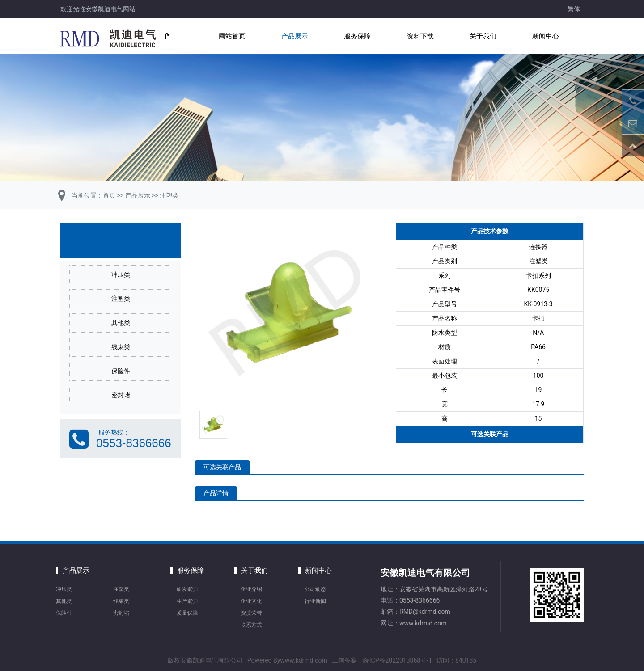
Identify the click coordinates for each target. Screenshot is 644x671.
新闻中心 (546, 36)
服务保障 (357, 36)
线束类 (121, 347)
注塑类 (169, 195)
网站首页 (232, 36)
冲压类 (121, 274)
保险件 (121, 371)
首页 (109, 195)
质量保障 (187, 613)
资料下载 (420, 36)
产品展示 (295, 36)
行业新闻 (315, 601)
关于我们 (483, 36)
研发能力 (187, 589)
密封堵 (121, 395)
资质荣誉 (251, 613)
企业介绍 (251, 589)
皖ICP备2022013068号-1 (398, 660)
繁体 (574, 9)
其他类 (121, 323)
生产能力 (187, 601)
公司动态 (315, 589)
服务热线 (111, 432)
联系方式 (251, 625)
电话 (387, 600)
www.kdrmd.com (423, 623)
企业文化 (251, 601)
